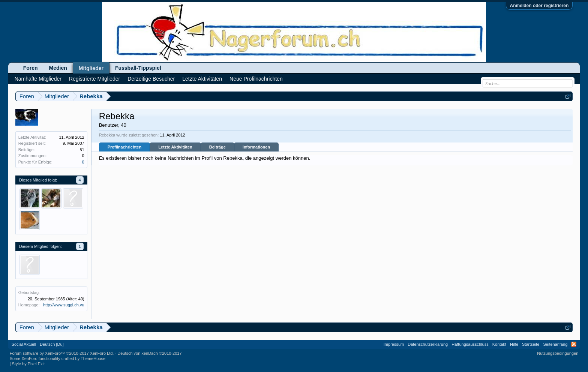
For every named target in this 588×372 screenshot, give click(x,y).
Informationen (256, 147)
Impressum (394, 344)
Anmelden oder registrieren (539, 6)
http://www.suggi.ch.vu (64, 305)
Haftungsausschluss (470, 344)
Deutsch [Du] (52, 344)
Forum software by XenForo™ (62, 353)
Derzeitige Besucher (151, 79)
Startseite (531, 344)
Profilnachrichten (124, 147)
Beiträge (217, 147)
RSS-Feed (574, 344)
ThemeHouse (93, 358)
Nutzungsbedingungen (558, 353)
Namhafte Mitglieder (38, 79)
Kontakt (499, 344)
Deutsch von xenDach (149, 353)
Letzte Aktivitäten (175, 147)
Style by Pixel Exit (28, 364)
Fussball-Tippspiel (138, 68)
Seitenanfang (555, 344)
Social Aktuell (24, 344)
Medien (58, 68)
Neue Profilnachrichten (256, 79)
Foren (31, 68)
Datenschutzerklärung (428, 344)
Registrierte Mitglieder (94, 79)
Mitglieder (91, 68)
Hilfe (514, 344)
